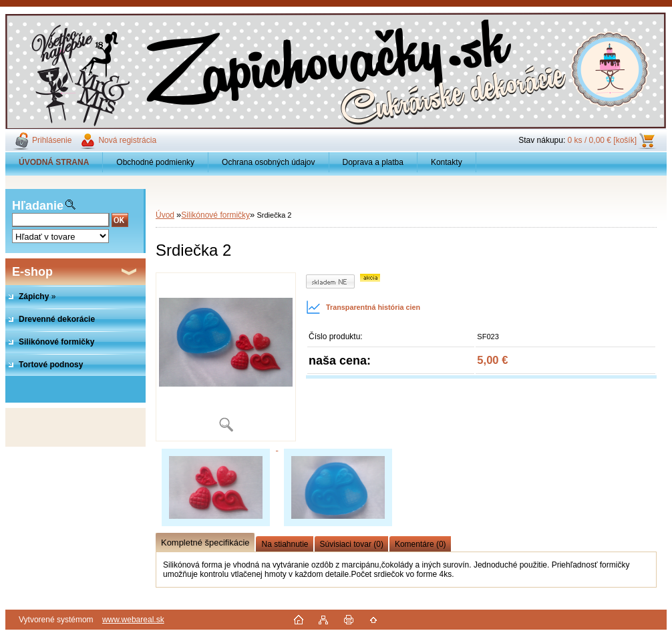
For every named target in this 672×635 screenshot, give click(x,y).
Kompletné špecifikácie (205, 543)
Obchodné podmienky (155, 162)
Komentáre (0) (421, 544)
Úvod (165, 215)
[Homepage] (54, 162)
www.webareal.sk (133, 620)
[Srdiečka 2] (226, 357)
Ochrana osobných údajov (268, 162)
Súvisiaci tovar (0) (352, 544)
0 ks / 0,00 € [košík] (602, 140)
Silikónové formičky (215, 215)
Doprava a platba (373, 162)
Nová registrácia (127, 140)
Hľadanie (38, 206)
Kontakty (447, 162)
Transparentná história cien (363, 307)
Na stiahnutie (285, 544)
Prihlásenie (52, 140)
